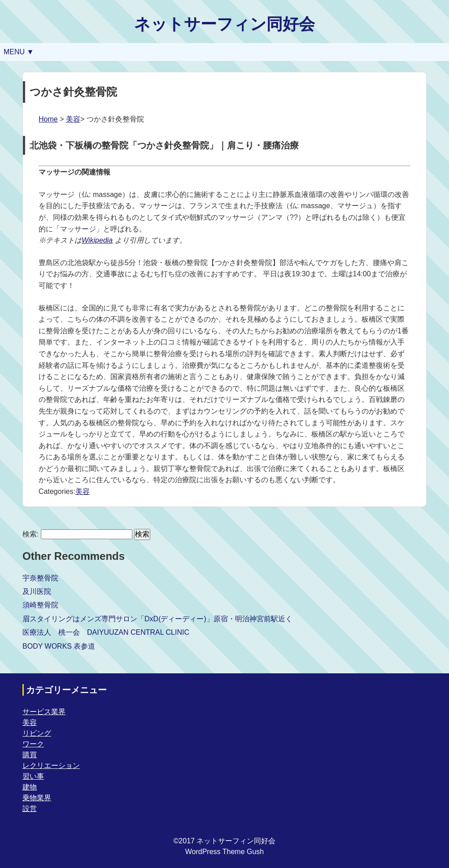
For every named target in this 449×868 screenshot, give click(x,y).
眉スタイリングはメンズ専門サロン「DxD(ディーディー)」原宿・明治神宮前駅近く (157, 619)
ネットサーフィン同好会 (224, 24)
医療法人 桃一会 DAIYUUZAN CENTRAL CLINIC (106, 632)
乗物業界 (37, 798)
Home (48, 119)
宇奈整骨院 (40, 578)
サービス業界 (44, 712)
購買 (30, 755)
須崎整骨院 (40, 605)
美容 (73, 119)
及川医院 (37, 591)
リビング (37, 733)
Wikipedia (97, 240)
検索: (31, 534)
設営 (30, 809)
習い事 (33, 776)
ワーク (33, 744)
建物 (30, 787)
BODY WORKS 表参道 (59, 646)
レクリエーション (51, 765)
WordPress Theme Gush (224, 852)
